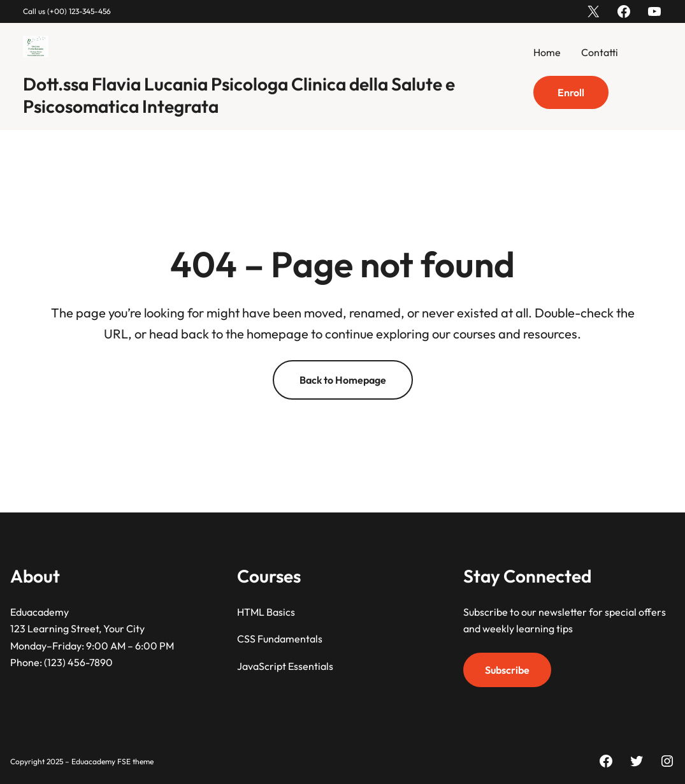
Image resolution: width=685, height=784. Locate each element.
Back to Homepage (343, 380)
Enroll (571, 92)
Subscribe (507, 669)
